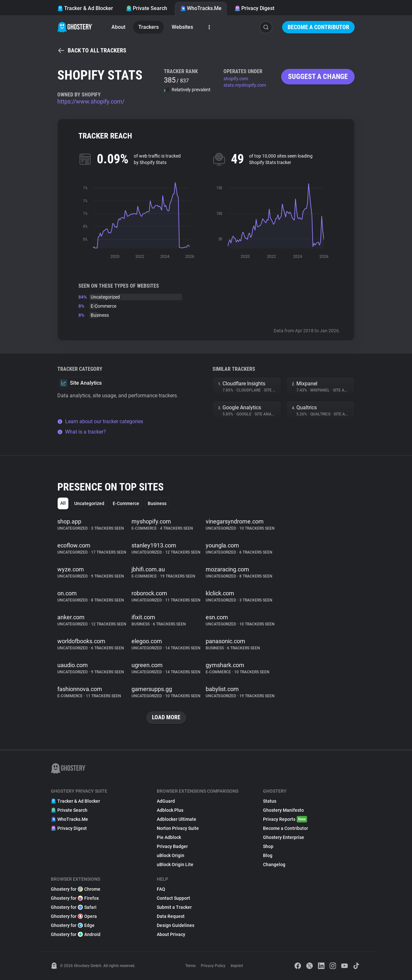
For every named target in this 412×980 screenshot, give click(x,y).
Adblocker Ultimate (177, 819)
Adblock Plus (170, 810)
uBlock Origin (171, 855)
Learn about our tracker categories (100, 421)
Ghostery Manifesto (283, 810)
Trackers (149, 27)
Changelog (274, 864)
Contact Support (173, 898)
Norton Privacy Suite (178, 828)
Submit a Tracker (174, 907)
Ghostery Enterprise (284, 837)
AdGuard (166, 801)
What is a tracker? (82, 432)
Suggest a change (318, 77)
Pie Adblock (169, 837)
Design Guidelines (176, 925)
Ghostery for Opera (74, 916)
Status (270, 801)
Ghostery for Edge (73, 925)
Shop (268, 846)
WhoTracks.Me (201, 8)
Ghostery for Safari (74, 907)
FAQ (161, 889)
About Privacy (171, 934)
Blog (268, 855)
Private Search (147, 8)
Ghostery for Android (76, 934)
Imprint (237, 966)
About (118, 27)
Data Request (171, 916)
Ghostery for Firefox (75, 898)
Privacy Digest (254, 8)
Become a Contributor (318, 27)
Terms (190, 966)
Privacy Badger (172, 846)
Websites (182, 27)
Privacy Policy (213, 966)
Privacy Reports (285, 819)
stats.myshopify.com (245, 85)
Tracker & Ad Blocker (85, 8)
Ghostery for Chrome (76, 889)
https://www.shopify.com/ (91, 101)
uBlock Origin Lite (175, 864)
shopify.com (236, 79)
